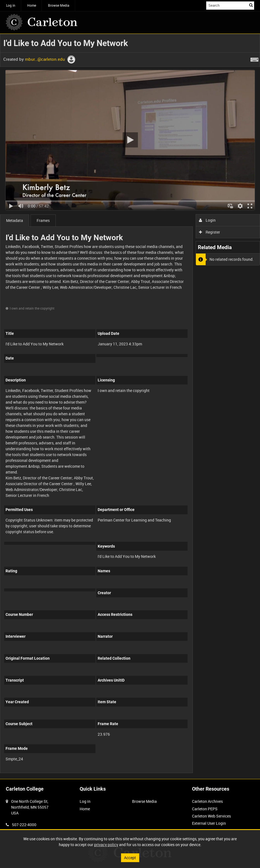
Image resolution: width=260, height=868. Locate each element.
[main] (130, 406)
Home (32, 5)
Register (210, 232)
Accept (130, 858)
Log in (11, 5)
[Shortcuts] (254, 59)
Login (207, 220)
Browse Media (59, 5)
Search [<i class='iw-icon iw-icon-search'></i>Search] (251, 5)
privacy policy (106, 845)
